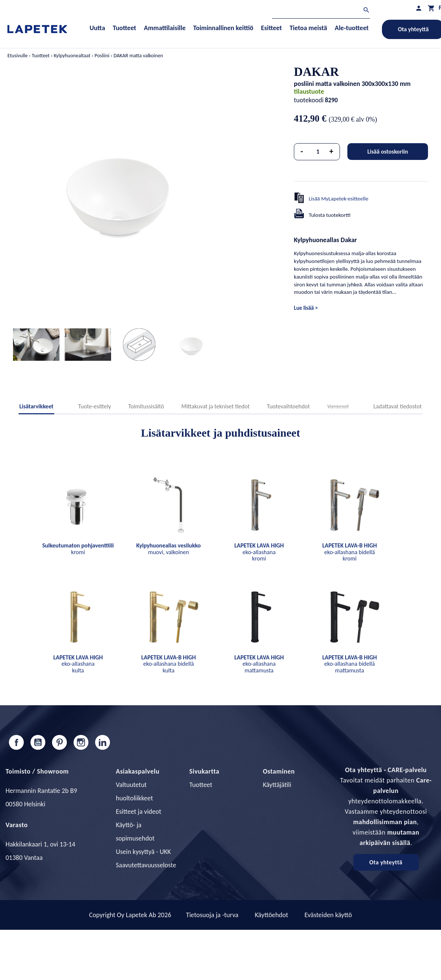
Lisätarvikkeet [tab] (36, 406)
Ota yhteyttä (386, 862)
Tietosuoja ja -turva (212, 915)
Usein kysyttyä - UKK (143, 852)
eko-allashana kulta (78, 664)
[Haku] (321, 11)
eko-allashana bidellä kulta (168, 664)
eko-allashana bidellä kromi (349, 552)
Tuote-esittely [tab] (94, 406)
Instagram (81, 742)
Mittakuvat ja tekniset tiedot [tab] (215, 406)
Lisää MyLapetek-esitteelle (338, 199)
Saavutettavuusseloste (146, 865)
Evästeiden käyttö (328, 915)
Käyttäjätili (277, 785)
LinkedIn (103, 742)
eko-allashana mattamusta (259, 664)
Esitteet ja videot (139, 812)
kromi (78, 549)
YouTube (38, 742)
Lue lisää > (306, 308)
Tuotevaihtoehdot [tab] (288, 406)
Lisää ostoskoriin (388, 152)
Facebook (16, 742)
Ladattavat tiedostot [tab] (398, 406)
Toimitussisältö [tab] (146, 406)
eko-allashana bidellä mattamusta (349, 664)
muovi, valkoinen (169, 549)
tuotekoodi (309, 100)
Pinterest (59, 742)
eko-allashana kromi (259, 552)
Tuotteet (201, 785)
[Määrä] (318, 152)
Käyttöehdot (272, 915)
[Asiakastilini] (419, 8)
